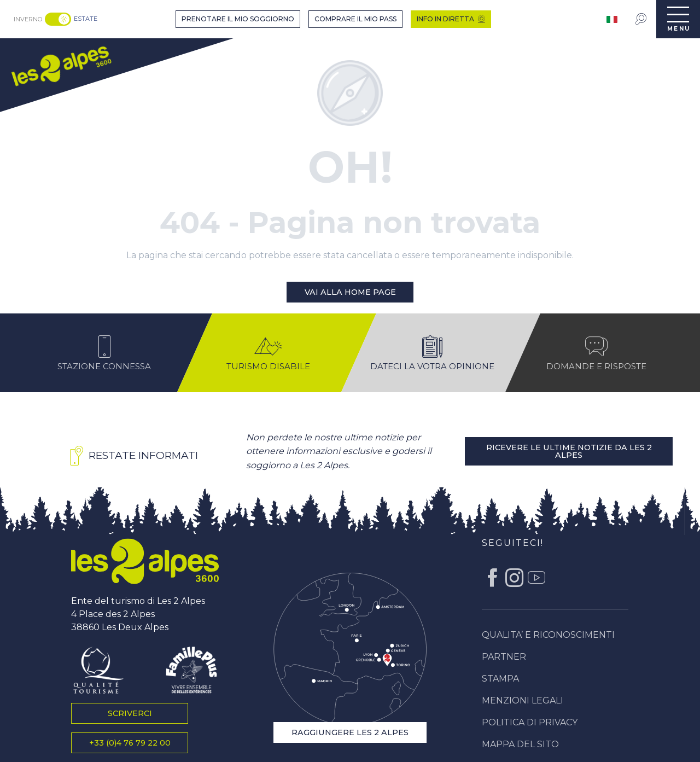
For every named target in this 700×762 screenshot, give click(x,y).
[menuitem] (61, 65)
